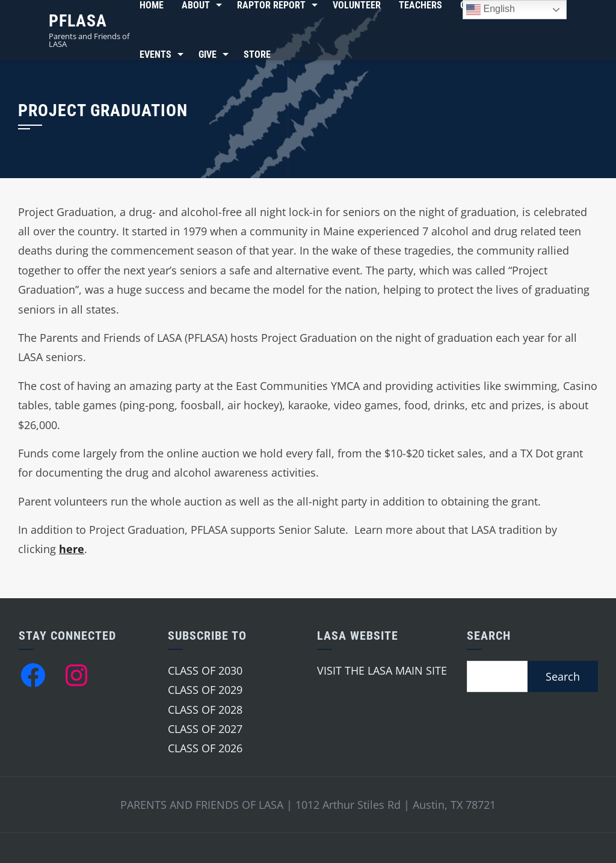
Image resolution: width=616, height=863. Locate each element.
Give (208, 54)
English (491, 10)
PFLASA (78, 21)
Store (257, 54)
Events (156, 54)
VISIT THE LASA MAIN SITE (382, 670)
